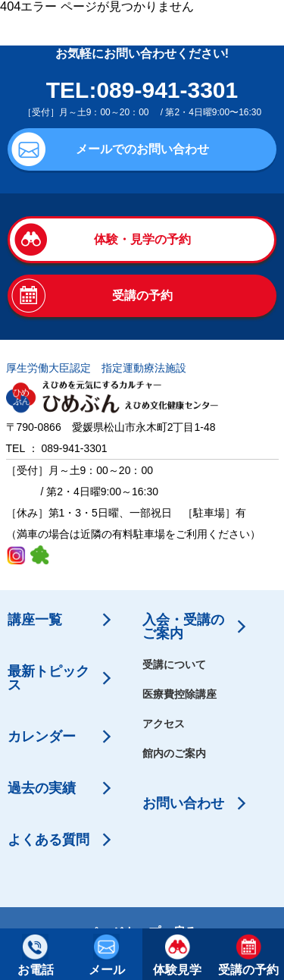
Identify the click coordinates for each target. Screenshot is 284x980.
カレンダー (42, 737)
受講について (174, 664)
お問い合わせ (183, 803)
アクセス (164, 724)
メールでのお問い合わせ (142, 149)
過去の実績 (42, 788)
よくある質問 (48, 840)
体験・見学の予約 (142, 239)
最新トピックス (48, 678)
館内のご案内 (174, 753)
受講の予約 (142, 295)
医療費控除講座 (179, 694)
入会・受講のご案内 (183, 627)
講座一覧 (35, 620)
